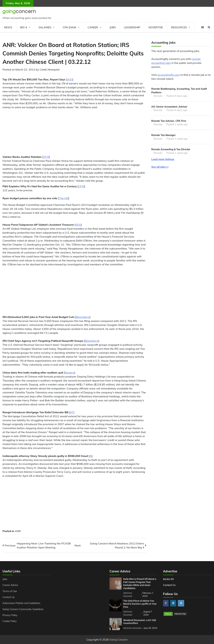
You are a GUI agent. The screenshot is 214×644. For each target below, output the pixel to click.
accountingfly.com (169, 75)
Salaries (45, 27)
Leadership (132, 27)
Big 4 (24, 27)
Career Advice (10, 585)
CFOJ (46, 157)
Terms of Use (10, 591)
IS (91, 456)
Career (93, 27)
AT (72, 412)
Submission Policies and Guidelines (21, 603)
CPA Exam (69, 27)
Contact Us (9, 597)
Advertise (156, 27)
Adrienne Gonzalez (132, 628)
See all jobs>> (160, 167)
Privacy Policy (10, 615)
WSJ (70, 79)
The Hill (64, 198)
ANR (18, 531)
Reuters (70, 373)
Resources (179, 27)
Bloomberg (83, 317)
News (8, 27)
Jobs (113, 27)
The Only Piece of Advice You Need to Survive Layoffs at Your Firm (140, 604)
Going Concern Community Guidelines (23, 609)
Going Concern (119, 640)
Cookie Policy (10, 621)
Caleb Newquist (50, 69)
